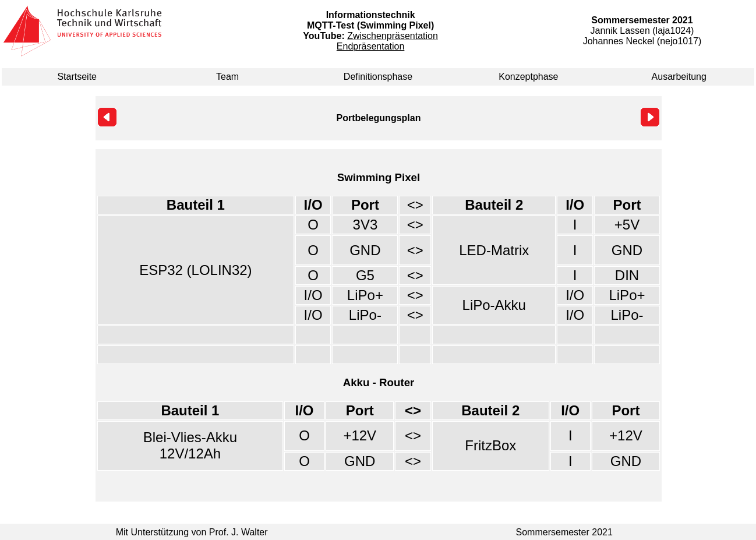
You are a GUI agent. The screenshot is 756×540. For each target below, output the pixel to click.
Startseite (77, 77)
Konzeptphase (528, 77)
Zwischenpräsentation (393, 36)
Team (227, 77)
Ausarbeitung (679, 77)
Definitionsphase (378, 77)
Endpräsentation (371, 46)
